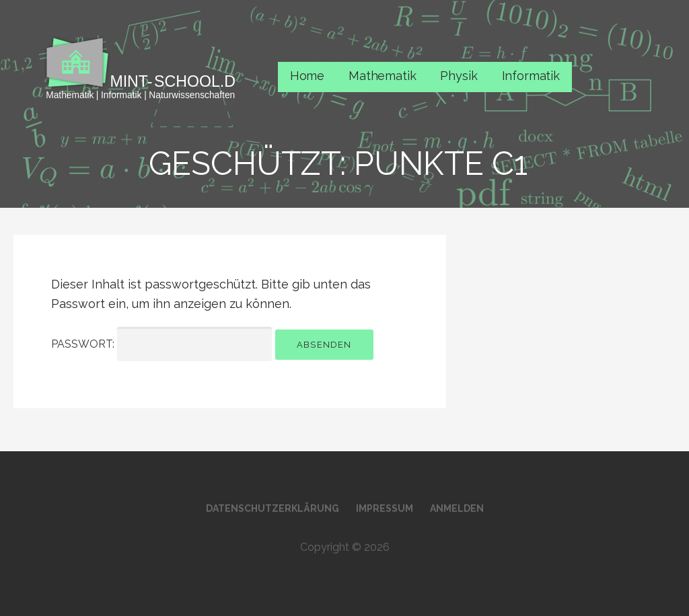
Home (307, 76)
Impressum (385, 508)
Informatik (531, 76)
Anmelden (457, 508)
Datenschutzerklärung (273, 508)
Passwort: (161, 344)
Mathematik (382, 76)
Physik (459, 76)
